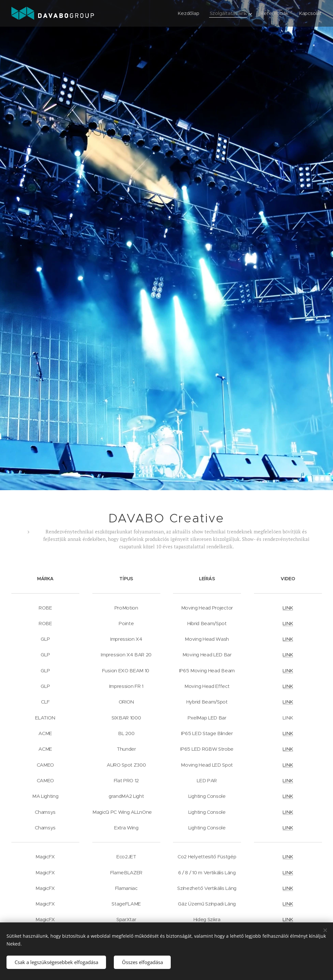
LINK (288, 607)
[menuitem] (187, 13)
